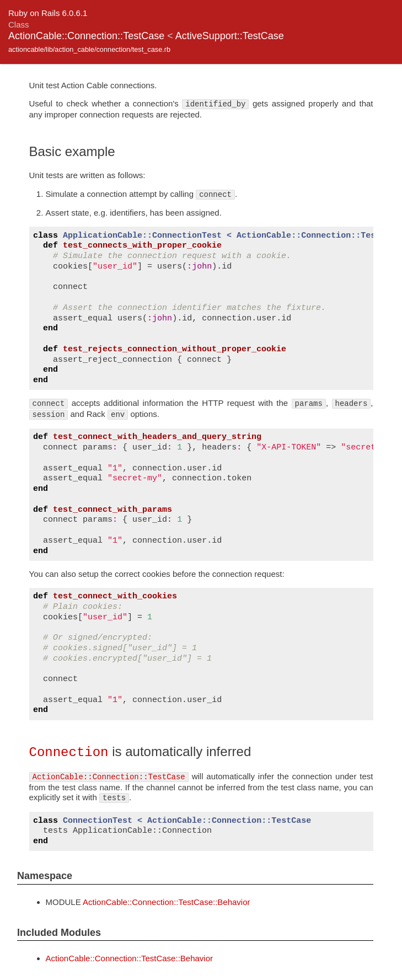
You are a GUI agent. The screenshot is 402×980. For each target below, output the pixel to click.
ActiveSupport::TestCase (230, 36)
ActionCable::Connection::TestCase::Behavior (167, 901)
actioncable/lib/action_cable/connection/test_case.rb (89, 49)
